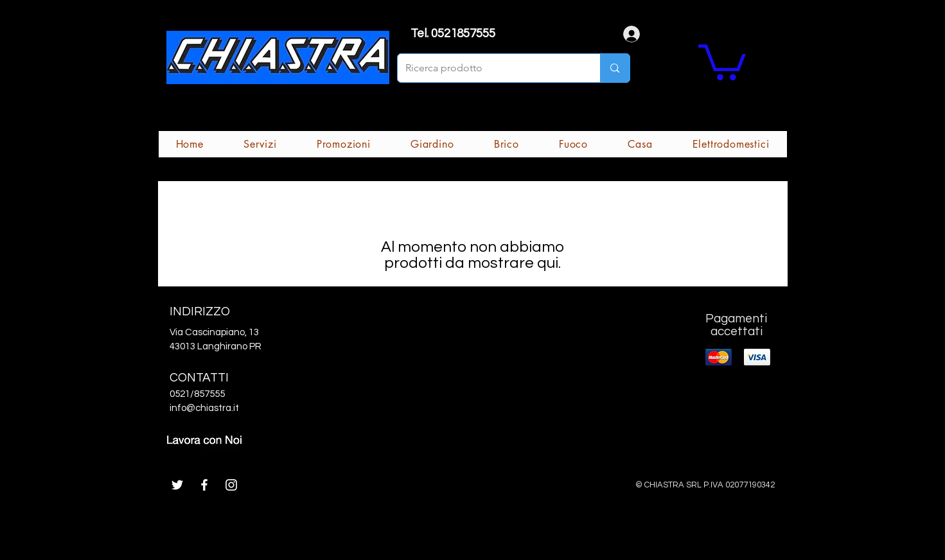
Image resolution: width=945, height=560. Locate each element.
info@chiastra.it (204, 408)
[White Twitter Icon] (177, 485)
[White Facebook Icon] (204, 485)
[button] (722, 60)
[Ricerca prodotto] (490, 68)
